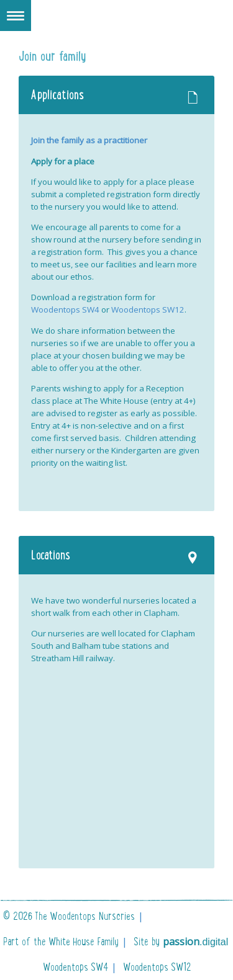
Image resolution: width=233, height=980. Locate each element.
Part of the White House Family (61, 942)
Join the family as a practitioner (89, 140)
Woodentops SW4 (65, 310)
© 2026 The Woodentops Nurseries (69, 916)
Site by (181, 942)
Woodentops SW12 (148, 310)
